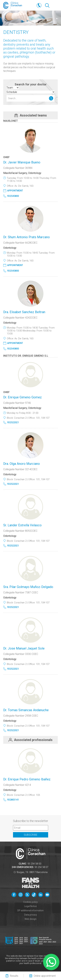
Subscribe (31, 835)
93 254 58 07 (41, 867)
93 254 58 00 (34, 864)
